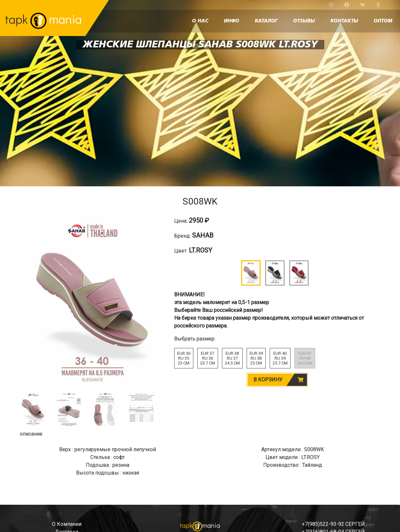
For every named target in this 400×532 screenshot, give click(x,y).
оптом (383, 21)
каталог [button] (266, 21)
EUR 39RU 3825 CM (256, 358)
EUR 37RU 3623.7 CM (208, 358)
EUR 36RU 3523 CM (184, 358)
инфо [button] (232, 21)
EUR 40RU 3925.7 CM (280, 358)
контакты (344, 21)
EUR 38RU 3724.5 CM (232, 358)
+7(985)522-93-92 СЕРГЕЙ (333, 524)
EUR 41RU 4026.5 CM (305, 358)
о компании (67, 524)
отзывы (304, 21)
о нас (200, 21)
